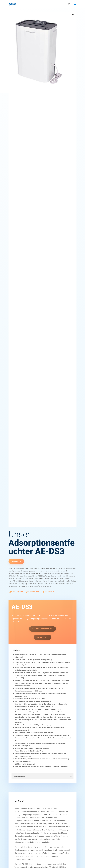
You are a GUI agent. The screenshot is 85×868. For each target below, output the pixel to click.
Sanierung (50, 592)
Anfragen (16, 561)
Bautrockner (17, 592)
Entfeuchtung (34, 592)
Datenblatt (42, 637)
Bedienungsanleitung (42, 629)
